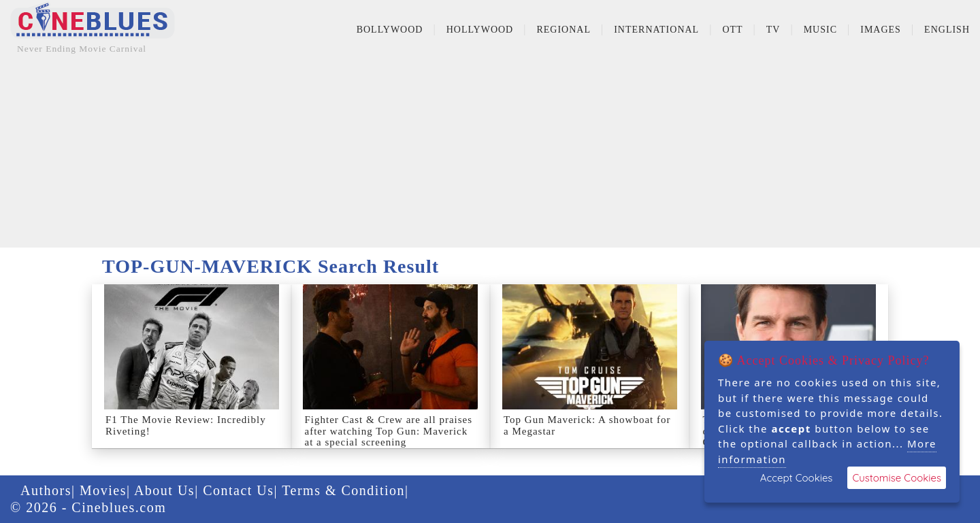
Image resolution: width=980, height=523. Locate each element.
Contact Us (238, 490)
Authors (46, 490)
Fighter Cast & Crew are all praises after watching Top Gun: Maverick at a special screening (389, 431)
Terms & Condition (343, 490)
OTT (732, 30)
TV (773, 30)
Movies (103, 490)
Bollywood (390, 30)
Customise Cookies (897, 478)
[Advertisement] (490, 152)
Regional (563, 30)
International (656, 30)
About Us (164, 490)
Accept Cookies (797, 478)
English (947, 30)
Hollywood (480, 30)
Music (820, 30)
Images (881, 30)
